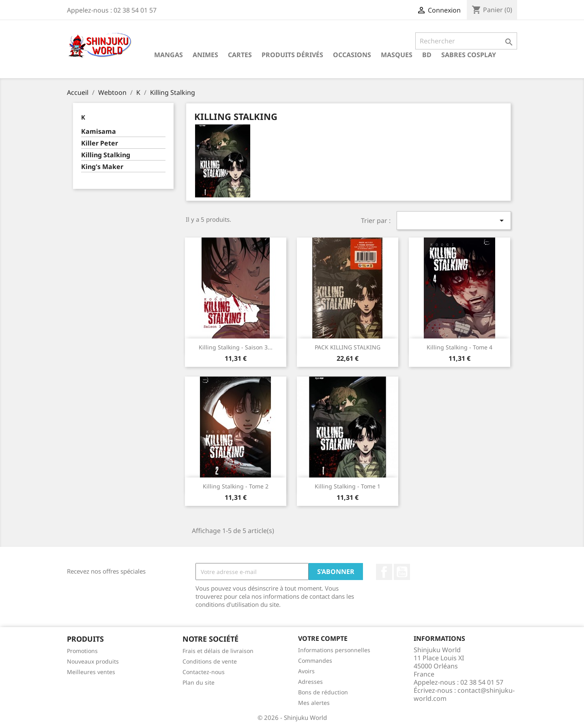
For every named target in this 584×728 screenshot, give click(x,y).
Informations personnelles (334, 650)
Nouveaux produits (93, 661)
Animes (205, 55)
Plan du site (199, 682)
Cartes (240, 55)
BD (427, 55)
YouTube (402, 572)
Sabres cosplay (469, 55)
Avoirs (306, 671)
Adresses (310, 682)
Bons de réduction (323, 692)
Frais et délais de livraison (218, 651)
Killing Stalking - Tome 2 (236, 486)
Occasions (352, 55)
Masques (397, 55)
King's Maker (102, 167)
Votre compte (323, 638)
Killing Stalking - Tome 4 (459, 347)
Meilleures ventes (91, 672)
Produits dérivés (292, 55)
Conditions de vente (210, 661)
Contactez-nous (204, 672)
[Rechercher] (466, 41)
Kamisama (99, 132)
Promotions (82, 651)
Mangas (169, 55)
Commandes (315, 661)
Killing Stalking (106, 155)
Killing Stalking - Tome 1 (348, 486)
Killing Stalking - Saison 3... (236, 347)
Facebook (384, 572)
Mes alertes (314, 703)
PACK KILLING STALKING (348, 347)
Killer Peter (100, 143)
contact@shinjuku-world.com (464, 694)
